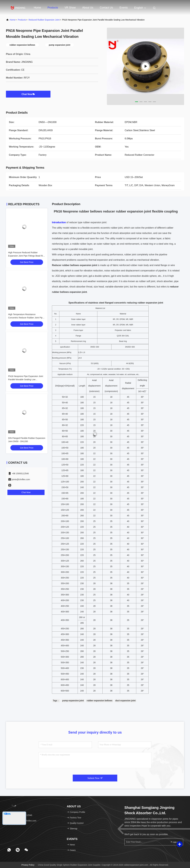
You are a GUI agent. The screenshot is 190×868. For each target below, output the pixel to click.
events (124, 8)
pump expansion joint (73, 701)
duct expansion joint (125, 701)
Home (37, 8)
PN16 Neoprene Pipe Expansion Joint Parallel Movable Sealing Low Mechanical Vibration (26, 379)
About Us (88, 8)
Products (53, 8)
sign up (175, 842)
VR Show (70, 8)
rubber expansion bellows (100, 701)
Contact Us (106, 8)
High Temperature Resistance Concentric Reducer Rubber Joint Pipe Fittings (26, 318)
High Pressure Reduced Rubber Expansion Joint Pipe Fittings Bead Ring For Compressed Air (27, 256)
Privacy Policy (28, 865)
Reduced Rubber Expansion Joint (44, 20)
